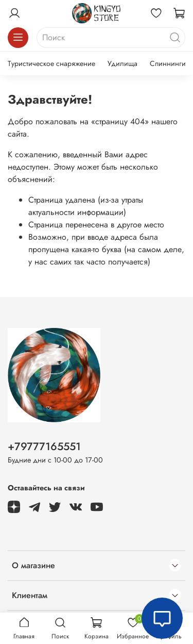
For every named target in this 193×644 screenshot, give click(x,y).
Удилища (122, 63)
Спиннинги (168, 63)
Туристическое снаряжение (51, 63)
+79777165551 (44, 447)
